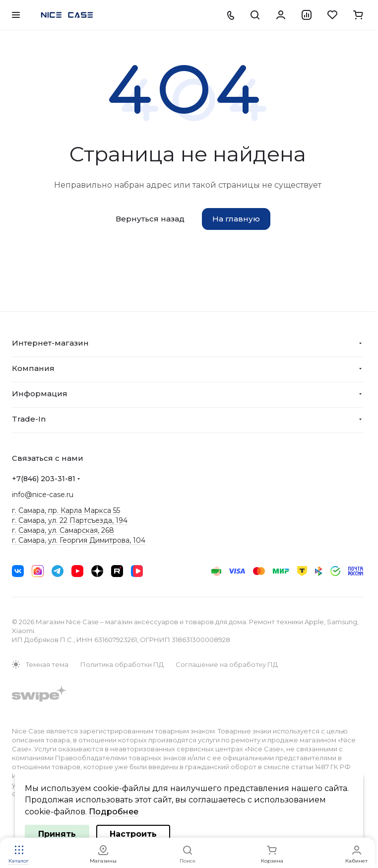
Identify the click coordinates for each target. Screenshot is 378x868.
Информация (40, 394)
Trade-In (29, 419)
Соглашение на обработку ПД (227, 664)
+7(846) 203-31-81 (44, 479)
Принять (57, 834)
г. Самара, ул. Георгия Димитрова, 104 (79, 540)
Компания (33, 368)
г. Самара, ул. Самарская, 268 (63, 530)
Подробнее (114, 812)
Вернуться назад (150, 219)
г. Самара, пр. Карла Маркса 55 (66, 510)
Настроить (133, 834)
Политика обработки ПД (122, 664)
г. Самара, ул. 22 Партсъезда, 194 (70, 520)
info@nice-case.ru (43, 495)
